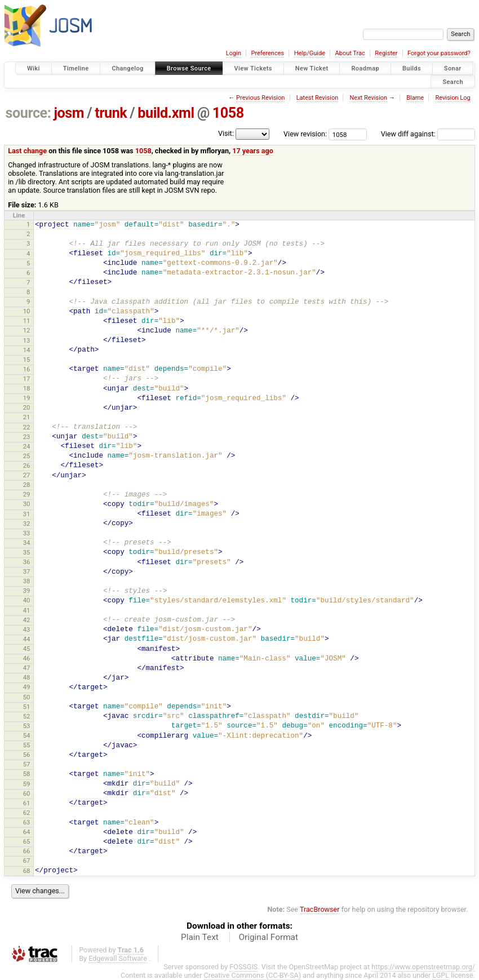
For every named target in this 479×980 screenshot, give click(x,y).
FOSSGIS (243, 967)
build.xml (166, 113)
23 (27, 437)
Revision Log (453, 98)
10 (27, 311)
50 (27, 697)
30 (27, 504)
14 (27, 350)
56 (27, 755)
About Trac (350, 53)
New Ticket (312, 68)
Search (453, 81)
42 (27, 620)
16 (27, 369)
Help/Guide (310, 53)
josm (69, 113)
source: (28, 113)
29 (27, 494)
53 (27, 726)
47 (27, 668)
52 (27, 716)
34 (27, 543)
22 (27, 427)
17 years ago (253, 151)
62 (27, 813)
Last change (27, 151)
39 (27, 591)
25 (27, 456)
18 (27, 388)
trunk (111, 113)
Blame (415, 98)
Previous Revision (260, 98)
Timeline (76, 68)
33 (27, 533)
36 (27, 562)
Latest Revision (318, 98)
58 (27, 774)
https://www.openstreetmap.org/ (423, 967)
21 (27, 417)
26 (27, 465)
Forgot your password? (439, 53)
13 (27, 340)
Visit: (226, 133)
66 (27, 851)
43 (27, 629)
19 (27, 398)
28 (27, 485)
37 (27, 571)
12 (27, 330)
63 (27, 822)
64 (27, 832)
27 (27, 475)
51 (27, 707)
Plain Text (200, 937)
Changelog (127, 68)
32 (27, 524)
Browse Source (189, 68)
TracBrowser (320, 909)
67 (27, 861)
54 (27, 735)
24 (27, 446)
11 (27, 321)
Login (234, 53)
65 (27, 841)
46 (27, 658)
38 (27, 581)
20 (27, 407)
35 (27, 552)
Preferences (267, 53)
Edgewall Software (118, 958)
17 (27, 379)
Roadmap (365, 68)
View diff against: (428, 134)
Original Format (268, 937)
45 (27, 649)
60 (27, 793)
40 (27, 600)
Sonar (453, 68)
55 (27, 745)
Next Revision (368, 98)
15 (27, 360)
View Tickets (253, 68)
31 (27, 514)
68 (27, 871)
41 (27, 610)
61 (27, 803)
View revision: (305, 134)
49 (27, 687)
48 (27, 677)
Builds (412, 68)
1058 (228, 113)
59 (27, 784)
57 (27, 764)
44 (27, 639)
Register (386, 53)
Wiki (34, 68)
